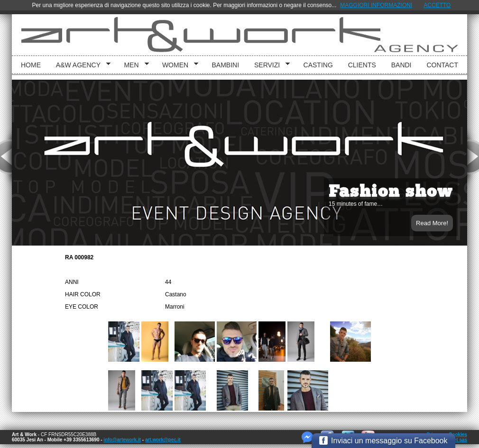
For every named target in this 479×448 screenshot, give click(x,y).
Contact (442, 65)
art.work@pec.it (163, 440)
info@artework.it (122, 440)
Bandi (401, 65)
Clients (362, 65)
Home (31, 65)
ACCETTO (437, 5)
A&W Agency (80, 65)
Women (177, 65)
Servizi (269, 65)
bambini (226, 65)
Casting (318, 65)
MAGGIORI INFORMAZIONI (376, 5)
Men (133, 65)
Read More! (432, 223)
